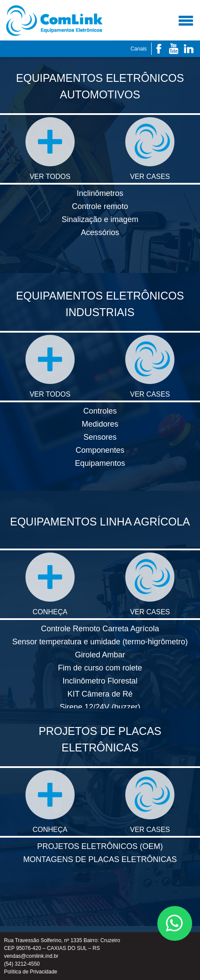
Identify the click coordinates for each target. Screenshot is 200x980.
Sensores (100, 437)
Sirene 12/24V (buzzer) (100, 707)
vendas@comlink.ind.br (31, 956)
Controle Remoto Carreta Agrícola (100, 629)
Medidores (100, 424)
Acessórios (100, 232)
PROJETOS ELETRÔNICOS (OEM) (100, 846)
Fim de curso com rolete (100, 668)
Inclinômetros (100, 193)
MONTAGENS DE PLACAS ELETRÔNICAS (100, 859)
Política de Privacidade (31, 972)
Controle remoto (100, 206)
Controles (100, 411)
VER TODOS (50, 149)
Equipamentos (100, 463)
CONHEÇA (50, 584)
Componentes (100, 450)
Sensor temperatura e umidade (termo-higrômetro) (100, 642)
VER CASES (150, 149)
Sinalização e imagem (100, 219)
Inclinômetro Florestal (100, 681)
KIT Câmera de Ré (100, 694)
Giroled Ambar (100, 655)
